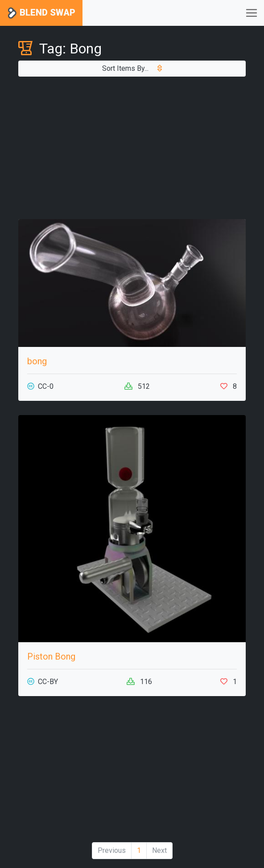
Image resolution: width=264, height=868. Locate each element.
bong (37, 361)
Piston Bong (51, 656)
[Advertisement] (132, 148)
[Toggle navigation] (252, 13)
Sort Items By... (132, 68)
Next (159, 850)
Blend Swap (41, 13)
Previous (112, 850)
